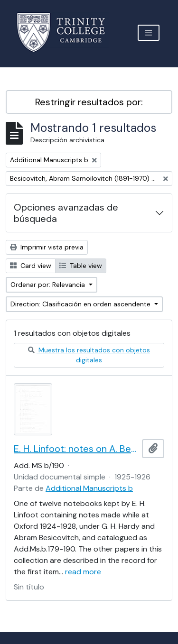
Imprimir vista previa (47, 247)
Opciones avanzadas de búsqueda (66, 213)
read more (83, 572)
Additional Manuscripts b (89, 488)
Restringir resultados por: (89, 102)
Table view (81, 266)
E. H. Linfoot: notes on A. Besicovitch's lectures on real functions (76, 449)
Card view (31, 266)
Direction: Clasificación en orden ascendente (81, 304)
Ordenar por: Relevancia (49, 285)
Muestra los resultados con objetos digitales (89, 355)
